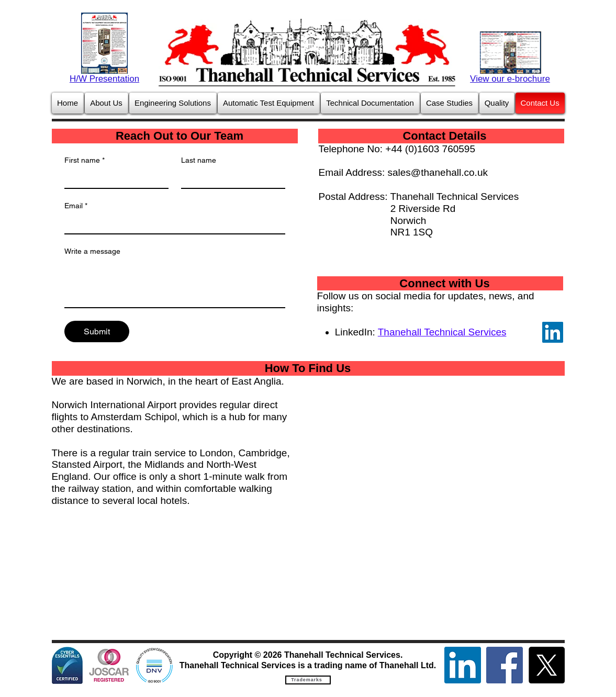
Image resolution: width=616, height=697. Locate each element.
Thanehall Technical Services (442, 332)
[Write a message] (175, 284)
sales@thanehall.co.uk (438, 172)
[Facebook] (505, 665)
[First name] (113, 178)
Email (76, 206)
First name (85, 160)
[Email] (172, 224)
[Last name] (230, 178)
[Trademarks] (308, 680)
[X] (546, 665)
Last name (199, 160)
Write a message (92, 251)
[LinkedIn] (553, 332)
